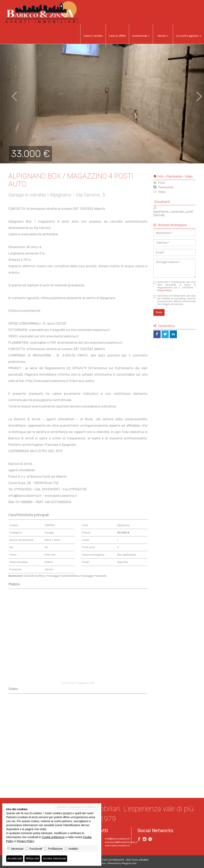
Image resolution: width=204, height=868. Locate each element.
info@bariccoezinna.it (117, 839)
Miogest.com (129, 863)
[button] (10, 94)
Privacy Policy (164, 290)
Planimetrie (163, 187)
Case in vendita (93, 36)
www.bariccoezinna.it (117, 845)
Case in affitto (117, 36)
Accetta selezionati (54, 859)
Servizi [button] (163, 36)
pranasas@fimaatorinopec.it (121, 842)
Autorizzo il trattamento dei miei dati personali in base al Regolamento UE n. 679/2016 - (175, 286)
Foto (159, 183)
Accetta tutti (15, 859)
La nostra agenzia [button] (189, 36)
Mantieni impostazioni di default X (77, 807)
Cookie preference (53, 837)
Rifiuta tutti (32, 859)
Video (160, 192)
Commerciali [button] (141, 36)
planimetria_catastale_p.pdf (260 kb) (173, 212)
